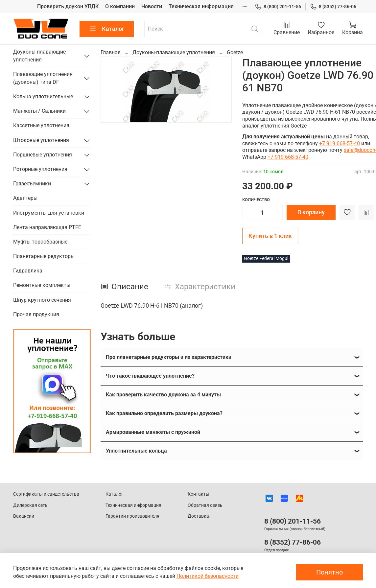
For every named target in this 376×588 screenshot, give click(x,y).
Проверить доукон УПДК (68, 6)
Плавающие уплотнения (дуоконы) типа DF (43, 78)
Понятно (329, 572)
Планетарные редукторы (44, 256)
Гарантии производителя (132, 516)
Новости (152, 6)
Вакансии (24, 516)
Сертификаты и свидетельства (46, 494)
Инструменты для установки (49, 213)
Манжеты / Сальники (39, 111)
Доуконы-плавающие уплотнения (174, 52)
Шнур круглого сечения (42, 300)
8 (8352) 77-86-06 (333, 7)
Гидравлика (28, 271)
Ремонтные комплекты (42, 285)
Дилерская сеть (30, 505)
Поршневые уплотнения (43, 155)
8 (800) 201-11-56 (278, 7)
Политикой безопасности (208, 576)
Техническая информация (201, 6)
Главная (111, 52)
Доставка (198, 516)
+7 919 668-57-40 (340, 143)
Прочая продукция (36, 314)
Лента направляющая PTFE (47, 227)
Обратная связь (205, 505)
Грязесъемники (32, 184)
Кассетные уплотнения (41, 125)
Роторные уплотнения (40, 169)
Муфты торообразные (40, 242)
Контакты (199, 494)
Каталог (107, 29)
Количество (256, 200)
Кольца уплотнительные (43, 96)
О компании (120, 6)
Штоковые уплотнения (41, 140)
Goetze (235, 52)
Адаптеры (25, 198)
